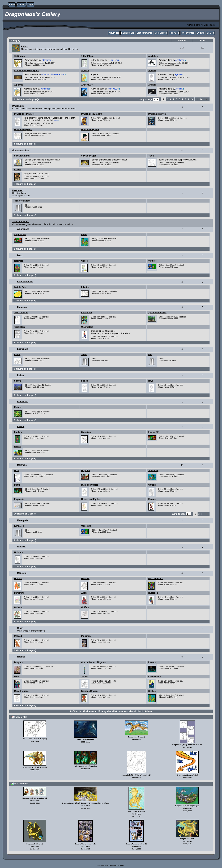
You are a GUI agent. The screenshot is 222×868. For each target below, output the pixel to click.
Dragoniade (18, 106)
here (55, 120)
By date (201, 33)
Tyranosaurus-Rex (157, 313)
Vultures (152, 261)
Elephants (19, 499)
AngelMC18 (87, 85)
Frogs (84, 235)
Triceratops (20, 327)
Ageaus (152, 70)
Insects (21, 427)
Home (12, 5)
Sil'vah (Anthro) (22, 156)
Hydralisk (153, 593)
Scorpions (86, 432)
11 (197, 99)
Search (210, 33)
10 (192, 99)
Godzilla (18, 579)
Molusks (21, 547)
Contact (21, 5)
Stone (84, 355)
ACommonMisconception (27, 70)
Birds (20, 255)
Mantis (18, 446)
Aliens (84, 593)
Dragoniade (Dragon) (91, 114)
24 (201, 99)
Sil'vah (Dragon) (89, 156)
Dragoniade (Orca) (157, 114)
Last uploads (128, 33)
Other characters (21, 150)
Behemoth (19, 593)
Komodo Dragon (89, 691)
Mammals (22, 465)
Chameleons (154, 677)
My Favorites (188, 33)
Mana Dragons (21, 691)
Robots (18, 407)
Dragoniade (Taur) (23, 129)
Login (31, 5)
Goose (84, 261)
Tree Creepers (21, 313)
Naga (17, 677)
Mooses (152, 499)
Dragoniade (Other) (91, 129)
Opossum (86, 526)
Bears (17, 485)
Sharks (18, 381)
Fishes (20, 375)
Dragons (18, 662)
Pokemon (86, 636)
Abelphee (153, 56)
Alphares (19, 85)
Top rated (174, 33)
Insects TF (153, 432)
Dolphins (86, 471)
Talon (151, 156)
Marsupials (23, 520)
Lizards (152, 662)
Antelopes (153, 471)
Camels (152, 485)
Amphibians (23, 229)
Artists (24, 46)
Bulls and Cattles (90, 485)
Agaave (85, 70)
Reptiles (21, 657)
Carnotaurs (87, 313)
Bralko (17, 170)
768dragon (20, 56)
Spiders (18, 432)
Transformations (22, 201)
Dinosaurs (22, 307)
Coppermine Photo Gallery (115, 865)
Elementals (23, 349)
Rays (151, 381)
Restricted (17, 190)
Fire (150, 355)
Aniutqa (152, 85)
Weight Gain (20, 287)
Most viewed (161, 33)
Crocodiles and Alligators (94, 662)
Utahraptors (87, 327)
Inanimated (23, 402)
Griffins (85, 607)
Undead (18, 636)
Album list (114, 33)
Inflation (85, 287)
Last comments (144, 33)
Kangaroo (19, 526)
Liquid (17, 355)
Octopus (18, 552)
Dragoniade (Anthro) (24, 114)
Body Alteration (25, 282)
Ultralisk (85, 579)
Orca (17, 471)
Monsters (22, 573)
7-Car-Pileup (87, 56)
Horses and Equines (91, 499)
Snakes (152, 691)
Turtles (85, 677)
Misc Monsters (155, 579)
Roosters (19, 261)
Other (20, 628)
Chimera (18, 607)
